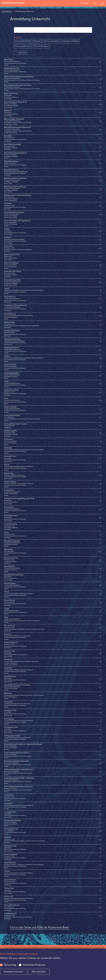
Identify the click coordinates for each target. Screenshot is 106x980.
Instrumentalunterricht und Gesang (28, 41)
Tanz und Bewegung (41, 46)
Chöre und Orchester (23, 46)
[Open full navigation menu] (102, 3)
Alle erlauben (39, 972)
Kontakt (85, 3)
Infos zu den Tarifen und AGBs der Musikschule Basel (41, 927)
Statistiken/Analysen (34, 965)
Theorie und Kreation (51, 41)
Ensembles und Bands (70, 41)
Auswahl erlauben (13, 972)
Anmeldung (7, 12)
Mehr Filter (21, 52)
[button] (53, 939)
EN (95, 3)
